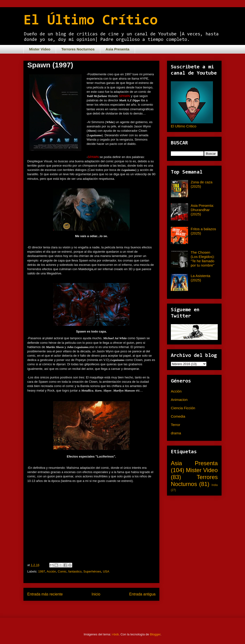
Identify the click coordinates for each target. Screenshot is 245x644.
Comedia (178, 416)
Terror (175, 425)
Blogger (155, 634)
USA (106, 571)
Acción (51, 571)
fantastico (75, 571)
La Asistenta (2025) (200, 278)
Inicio (96, 594)
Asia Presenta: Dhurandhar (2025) (202, 210)
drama (176, 433)
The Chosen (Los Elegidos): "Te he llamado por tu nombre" (203, 259)
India (215, 485)
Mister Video (40, 49)
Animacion (179, 400)
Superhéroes (92, 571)
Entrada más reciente (45, 594)
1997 (42, 571)
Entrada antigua (142, 594)
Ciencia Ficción (183, 408)
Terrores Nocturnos (78, 49)
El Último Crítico (91, 21)
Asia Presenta (117, 49)
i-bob (115, 634)
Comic (62, 571)
